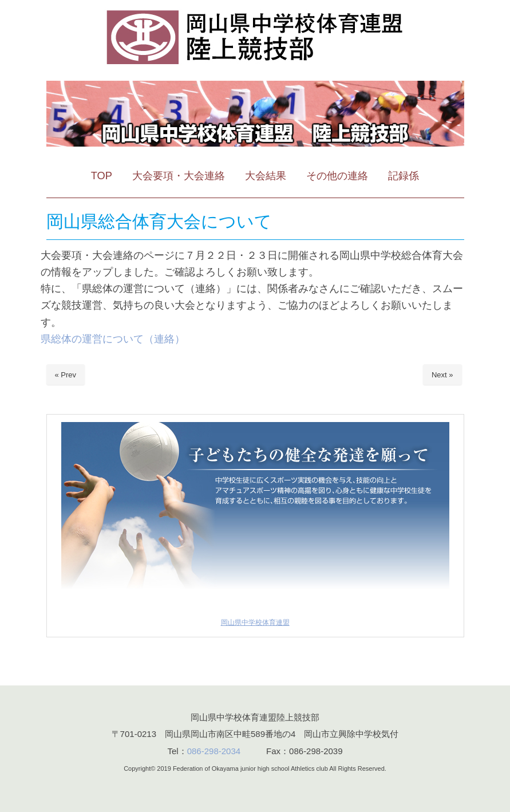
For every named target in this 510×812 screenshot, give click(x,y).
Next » (442, 375)
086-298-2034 (214, 751)
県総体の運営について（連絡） (113, 339)
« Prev (66, 375)
